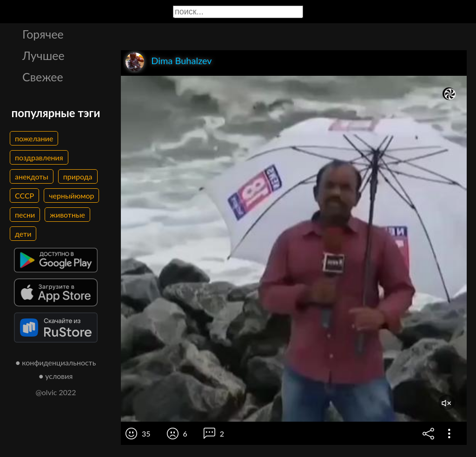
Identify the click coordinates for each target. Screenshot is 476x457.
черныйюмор (71, 195)
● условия (56, 376)
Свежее (43, 77)
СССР (24, 195)
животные (67, 215)
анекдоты (32, 176)
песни (25, 215)
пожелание (34, 138)
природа (78, 176)
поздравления (39, 157)
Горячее (43, 34)
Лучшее (43, 55)
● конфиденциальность (56, 362)
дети (23, 234)
